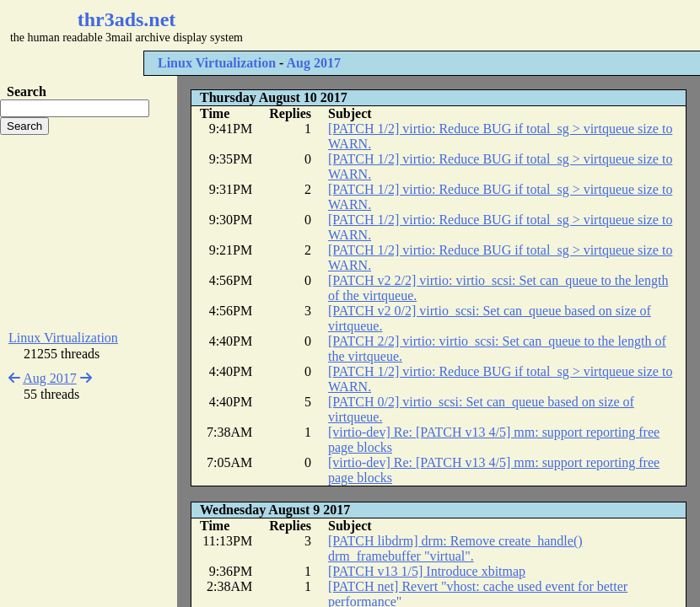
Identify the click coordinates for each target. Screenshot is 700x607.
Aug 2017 (313, 63)
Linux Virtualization (217, 63)
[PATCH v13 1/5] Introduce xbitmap (427, 571)
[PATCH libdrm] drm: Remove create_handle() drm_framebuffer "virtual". (455, 548)
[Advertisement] (89, 233)
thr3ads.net (127, 19)
